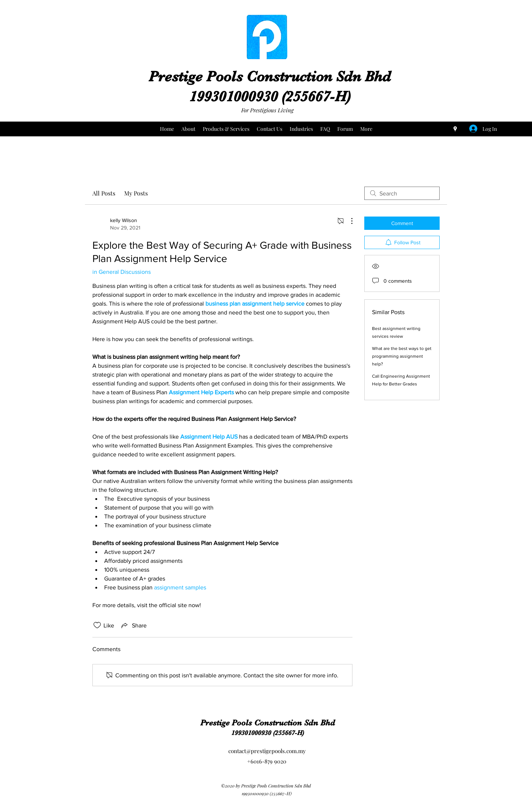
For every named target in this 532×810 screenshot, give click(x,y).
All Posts (104, 193)
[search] (402, 193)
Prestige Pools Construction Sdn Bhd (270, 76)
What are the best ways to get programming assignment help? (402, 356)
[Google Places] (455, 129)
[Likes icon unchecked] (97, 625)
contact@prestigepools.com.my (267, 751)
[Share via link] (133, 625)
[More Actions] (348, 221)
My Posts (136, 193)
